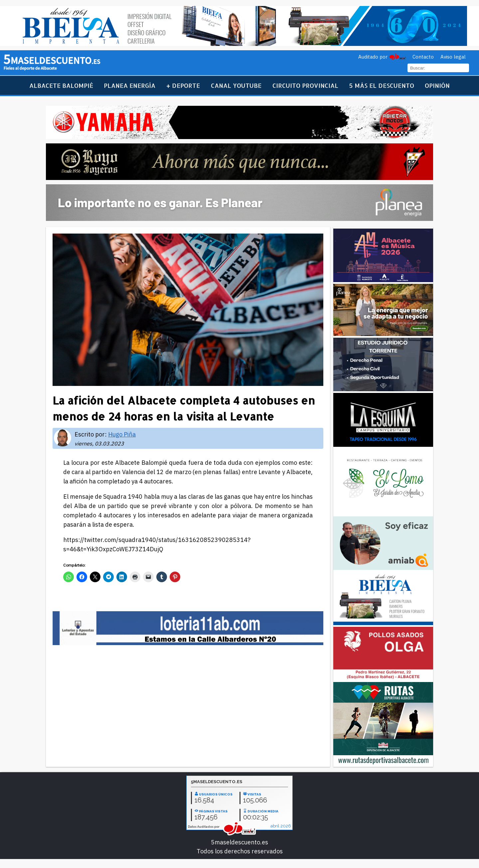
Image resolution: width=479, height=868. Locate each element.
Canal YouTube (236, 85)
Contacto (423, 57)
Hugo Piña (122, 434)
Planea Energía (130, 85)
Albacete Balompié (61, 85)
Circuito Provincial (305, 85)
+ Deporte (183, 85)
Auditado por (373, 57)
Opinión (437, 85)
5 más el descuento (382, 85)
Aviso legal (453, 57)
